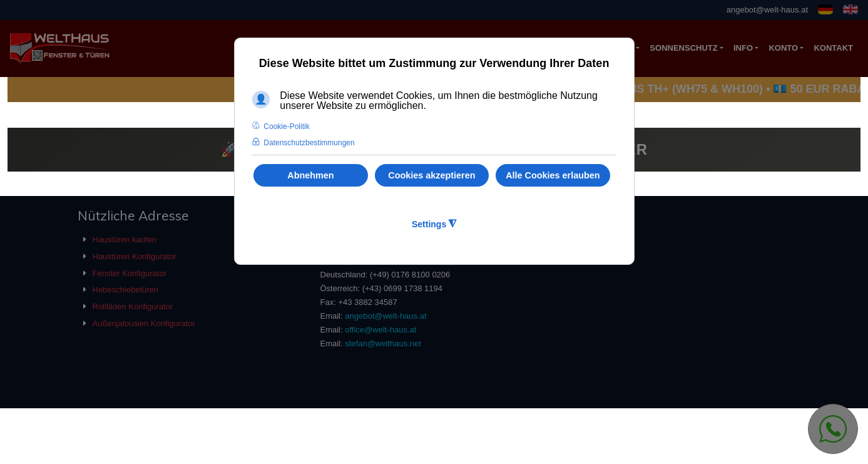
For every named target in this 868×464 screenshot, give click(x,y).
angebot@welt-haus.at (767, 10)
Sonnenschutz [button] (683, 48)
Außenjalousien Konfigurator (144, 323)
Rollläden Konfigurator (133, 307)
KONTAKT (833, 48)
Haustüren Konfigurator (135, 256)
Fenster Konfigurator (130, 273)
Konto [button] (783, 48)
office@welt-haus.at (380, 330)
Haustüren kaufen (125, 240)
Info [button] (743, 48)
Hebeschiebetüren (126, 290)
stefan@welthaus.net (383, 343)
